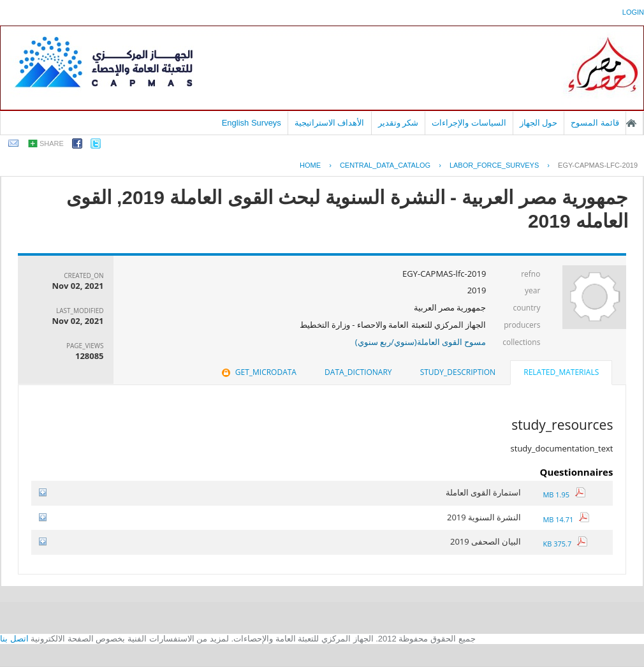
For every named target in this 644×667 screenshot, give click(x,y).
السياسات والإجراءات (469, 123)
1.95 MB (564, 495)
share (52, 143)
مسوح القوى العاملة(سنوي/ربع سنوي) (421, 342)
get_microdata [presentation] (258, 372)
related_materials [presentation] (561, 372)
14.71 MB (566, 519)
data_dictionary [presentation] (358, 372)
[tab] (561, 374)
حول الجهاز (539, 123)
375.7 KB (565, 544)
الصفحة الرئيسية (631, 123)
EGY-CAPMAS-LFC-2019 (598, 165)
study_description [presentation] (458, 372)
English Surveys (252, 123)
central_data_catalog (385, 165)
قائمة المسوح (595, 123)
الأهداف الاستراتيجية (330, 123)
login (633, 12)
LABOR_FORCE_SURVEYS (494, 165)
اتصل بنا (14, 639)
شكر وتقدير (399, 123)
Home (310, 165)
